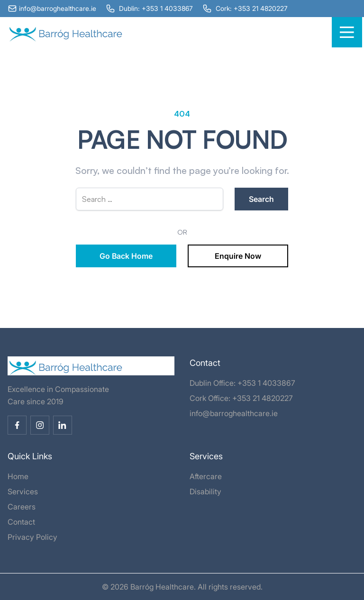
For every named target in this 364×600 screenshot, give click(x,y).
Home (18, 476)
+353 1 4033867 (266, 383)
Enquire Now (238, 256)
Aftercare (206, 476)
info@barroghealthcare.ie (234, 413)
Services (23, 491)
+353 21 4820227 (263, 398)
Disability (205, 491)
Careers (22, 507)
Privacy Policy (32, 537)
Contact (21, 522)
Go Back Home (126, 256)
